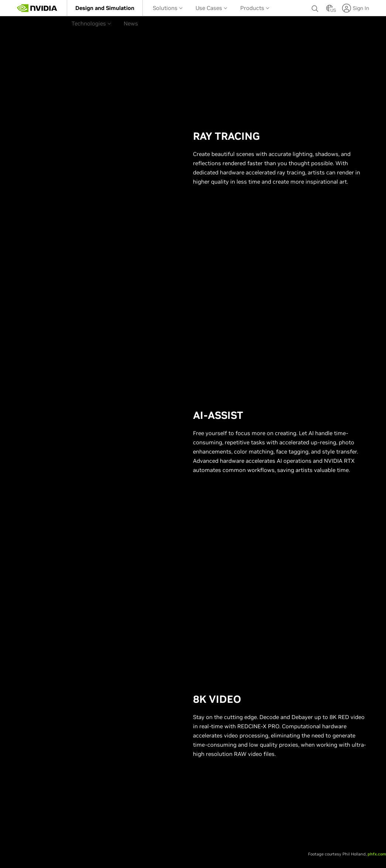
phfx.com (377, 854)
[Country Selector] (330, 10)
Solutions (168, 8)
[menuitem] (105, 8)
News (131, 23)
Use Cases (211, 8)
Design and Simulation (105, 8)
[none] (315, 8)
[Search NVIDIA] (315, 7)
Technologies (91, 23)
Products (255, 8)
